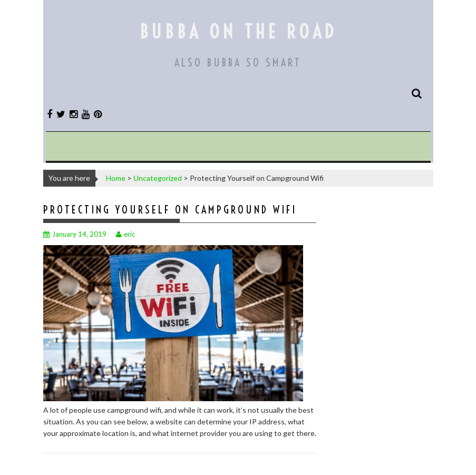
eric (125, 234)
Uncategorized (158, 178)
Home (116, 178)
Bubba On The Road (238, 32)
